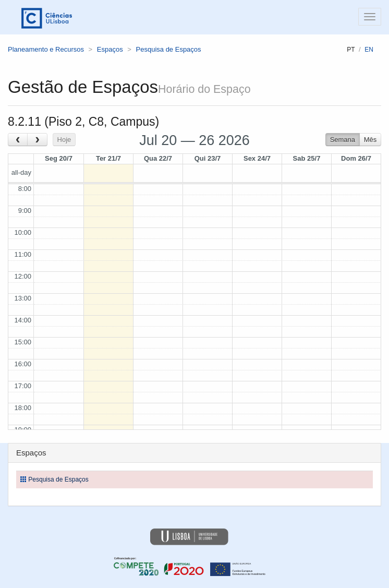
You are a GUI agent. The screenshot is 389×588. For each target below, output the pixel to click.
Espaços (110, 49)
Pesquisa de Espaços (169, 49)
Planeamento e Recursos (46, 49)
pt (351, 50)
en (369, 50)
